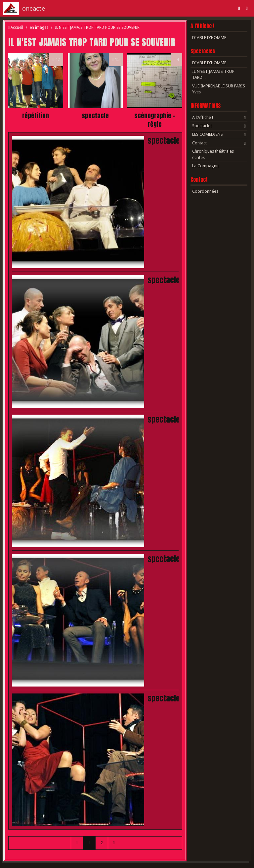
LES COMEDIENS (208, 134)
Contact (199, 143)
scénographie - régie (155, 120)
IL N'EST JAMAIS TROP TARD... (213, 75)
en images (39, 27)
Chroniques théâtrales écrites (213, 154)
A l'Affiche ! (202, 26)
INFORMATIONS (206, 106)
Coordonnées (205, 191)
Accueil (17, 27)
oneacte (34, 8)
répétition (36, 116)
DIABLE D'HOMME (209, 38)
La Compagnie (206, 166)
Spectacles (203, 51)
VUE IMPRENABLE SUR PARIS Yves (219, 89)
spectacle (95, 116)
